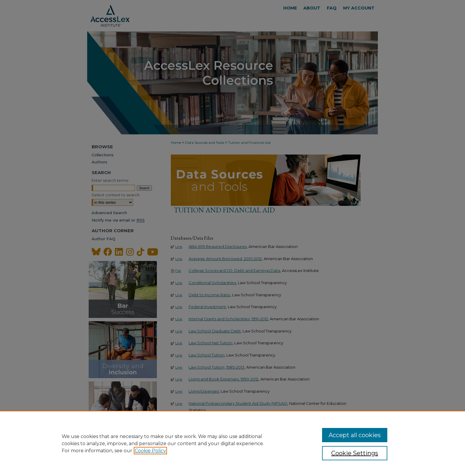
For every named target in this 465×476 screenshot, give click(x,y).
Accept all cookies (355, 435)
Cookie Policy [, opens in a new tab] (150, 451)
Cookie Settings (355, 453)
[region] (232, 443)
